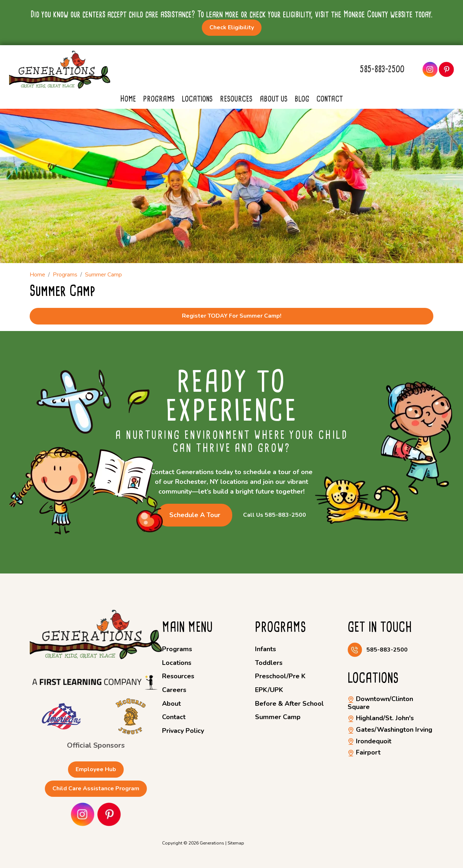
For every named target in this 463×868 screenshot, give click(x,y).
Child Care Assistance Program (96, 788)
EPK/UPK (269, 690)
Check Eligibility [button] (232, 27)
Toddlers (269, 663)
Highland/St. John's (381, 718)
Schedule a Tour (195, 515)
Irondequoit (369, 741)
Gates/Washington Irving (390, 730)
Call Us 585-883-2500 (275, 515)
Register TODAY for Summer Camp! (232, 316)
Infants (266, 649)
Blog (302, 99)
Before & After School (289, 704)
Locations (197, 99)
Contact (330, 99)
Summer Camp (278, 717)
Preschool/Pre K (280, 676)
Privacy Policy (183, 731)
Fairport (364, 752)
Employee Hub (96, 769)
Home (128, 99)
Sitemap (236, 843)
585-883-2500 (382, 69)
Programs (159, 99)
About (171, 704)
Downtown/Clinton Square (380, 703)
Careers (174, 690)
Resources (236, 99)
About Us (274, 99)
